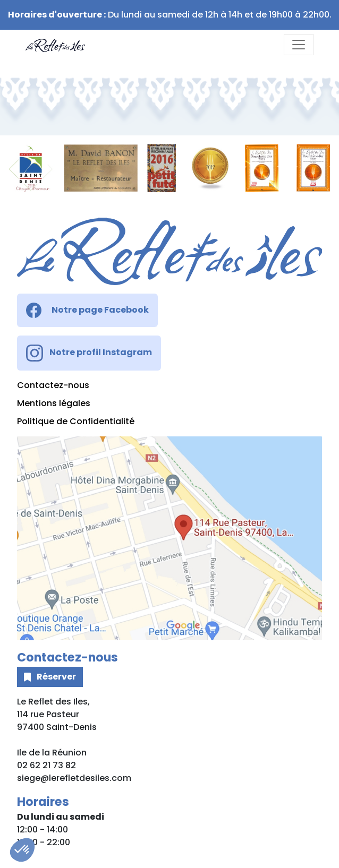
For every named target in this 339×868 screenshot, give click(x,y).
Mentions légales (54, 403)
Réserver (50, 677)
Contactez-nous (53, 385)
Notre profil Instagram (89, 353)
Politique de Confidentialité (76, 421)
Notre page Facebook (87, 310)
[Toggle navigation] (299, 45)
